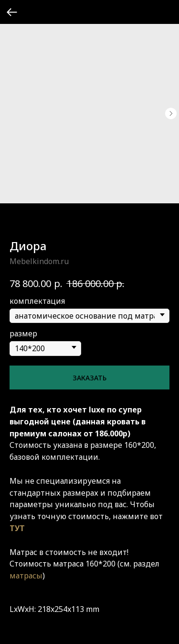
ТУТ (17, 528)
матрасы (26, 576)
